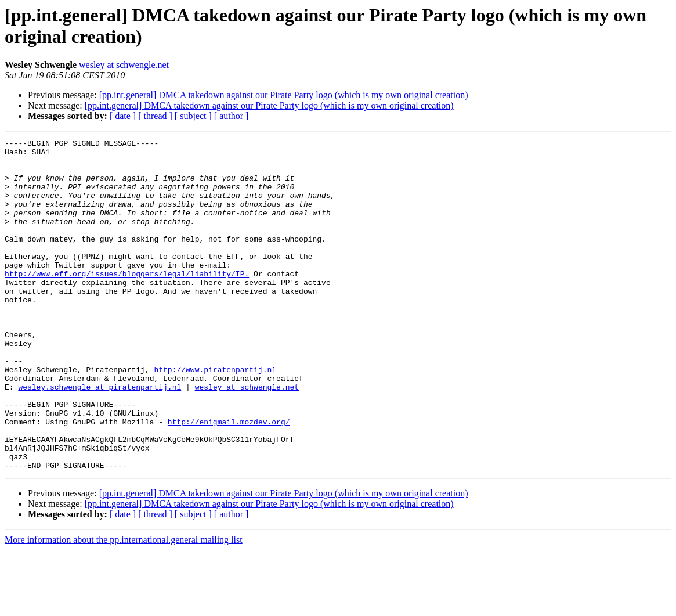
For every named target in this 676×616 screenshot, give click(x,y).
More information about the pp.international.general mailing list (124, 606)
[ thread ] (155, 116)
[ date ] (123, 116)
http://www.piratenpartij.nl (215, 416)
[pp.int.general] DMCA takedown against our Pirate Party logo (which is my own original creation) (284, 95)
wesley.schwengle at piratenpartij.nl (100, 437)
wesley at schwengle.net (124, 65)
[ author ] (232, 116)
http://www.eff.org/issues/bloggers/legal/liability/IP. (127, 301)
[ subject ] (193, 116)
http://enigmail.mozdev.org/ (229, 479)
